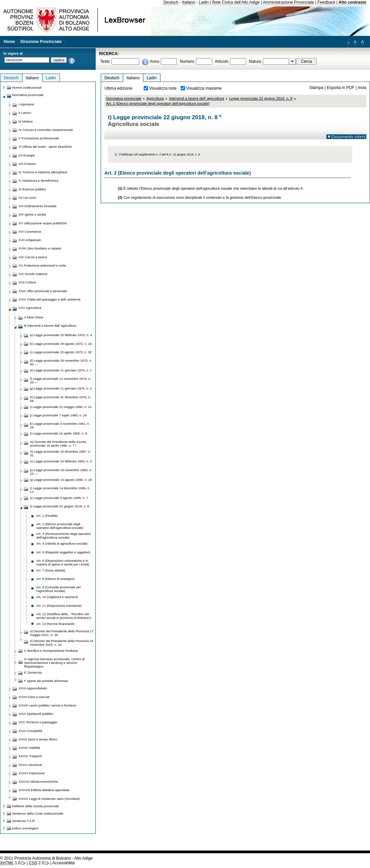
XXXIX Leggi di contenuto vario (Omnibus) (49, 799)
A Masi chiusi (34, 317)
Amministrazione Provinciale (289, 2)
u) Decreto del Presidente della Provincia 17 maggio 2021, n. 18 (62, 633)
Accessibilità (63, 863)
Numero (187, 61)
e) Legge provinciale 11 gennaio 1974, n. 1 (61, 370)
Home (9, 42)
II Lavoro (25, 113)
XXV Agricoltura (30, 308)
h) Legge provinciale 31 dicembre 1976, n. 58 (60, 399)
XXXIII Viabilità (29, 748)
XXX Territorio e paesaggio (38, 722)
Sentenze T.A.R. (24, 821)
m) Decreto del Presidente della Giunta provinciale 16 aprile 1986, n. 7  (58, 444)
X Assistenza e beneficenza (38, 180)
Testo (105, 61)
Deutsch (171, 2)
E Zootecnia (33, 672)
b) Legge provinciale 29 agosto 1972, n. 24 (61, 344)
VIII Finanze (27, 164)
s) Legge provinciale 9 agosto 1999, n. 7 (59, 498)
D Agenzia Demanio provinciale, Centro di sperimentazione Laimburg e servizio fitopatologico (54, 663)
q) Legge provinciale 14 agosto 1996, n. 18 (61, 480)
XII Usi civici (27, 198)
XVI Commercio (30, 232)
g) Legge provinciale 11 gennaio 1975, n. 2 (61, 388)
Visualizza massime (204, 88)
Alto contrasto (353, 2)
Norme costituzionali (27, 87)
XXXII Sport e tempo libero (38, 739)
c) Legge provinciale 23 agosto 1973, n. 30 (61, 352)
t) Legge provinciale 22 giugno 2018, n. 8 (59, 506)
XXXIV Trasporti (30, 756)
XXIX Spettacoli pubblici (36, 714)
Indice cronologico (25, 828)
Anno (154, 61)
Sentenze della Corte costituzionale (38, 813)
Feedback (326, 2)
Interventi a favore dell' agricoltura (196, 98)
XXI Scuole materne (33, 274)
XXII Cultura (27, 282)
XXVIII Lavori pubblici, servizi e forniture (47, 705)
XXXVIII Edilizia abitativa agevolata (44, 790)
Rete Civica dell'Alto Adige (236, 2)
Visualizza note (163, 88)
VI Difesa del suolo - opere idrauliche (45, 147)
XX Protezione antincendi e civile (42, 265)
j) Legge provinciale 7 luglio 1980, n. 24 (58, 415)
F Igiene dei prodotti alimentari (46, 681)
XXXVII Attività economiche (38, 782)
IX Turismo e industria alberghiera (43, 172)
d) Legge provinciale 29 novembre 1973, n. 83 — (61, 362)
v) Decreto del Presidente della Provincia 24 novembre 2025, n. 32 (62, 643)
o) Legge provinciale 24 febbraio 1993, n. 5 (61, 461)
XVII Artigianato (30, 240)
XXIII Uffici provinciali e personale (43, 291)
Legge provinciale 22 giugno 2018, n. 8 (261, 98)
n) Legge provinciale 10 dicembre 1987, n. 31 (60, 453)
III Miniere (26, 121)
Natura (255, 61)
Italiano (189, 2)
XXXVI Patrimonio (32, 773)
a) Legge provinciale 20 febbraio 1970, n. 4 (61, 335)
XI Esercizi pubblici (32, 189)
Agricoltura (155, 98)
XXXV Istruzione (30, 765)
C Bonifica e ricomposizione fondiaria (51, 651)
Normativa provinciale (124, 98)
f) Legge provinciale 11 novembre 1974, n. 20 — (60, 380)
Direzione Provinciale (41, 42)
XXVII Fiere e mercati (34, 697)
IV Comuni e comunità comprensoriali (46, 130)
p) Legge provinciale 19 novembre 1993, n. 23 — (61, 472)
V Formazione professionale (39, 138)
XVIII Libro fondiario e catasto (40, 248)
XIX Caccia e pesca (33, 257)
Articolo (222, 61)
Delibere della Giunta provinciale (36, 806)
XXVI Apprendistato (33, 688)
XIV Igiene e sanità (32, 214)
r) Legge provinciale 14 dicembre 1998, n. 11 (60, 490)
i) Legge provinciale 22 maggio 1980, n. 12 (61, 407)
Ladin (204, 2)
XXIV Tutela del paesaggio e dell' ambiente (50, 299)
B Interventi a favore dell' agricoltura (50, 326)
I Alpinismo (26, 104)
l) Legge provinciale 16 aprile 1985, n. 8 (58, 433)
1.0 (10, 863)
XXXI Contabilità (30, 731)
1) (220, 116)
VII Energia (27, 155)
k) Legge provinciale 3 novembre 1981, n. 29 (60, 425)
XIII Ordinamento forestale (37, 206)
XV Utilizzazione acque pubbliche (43, 223)
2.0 (36, 863)
